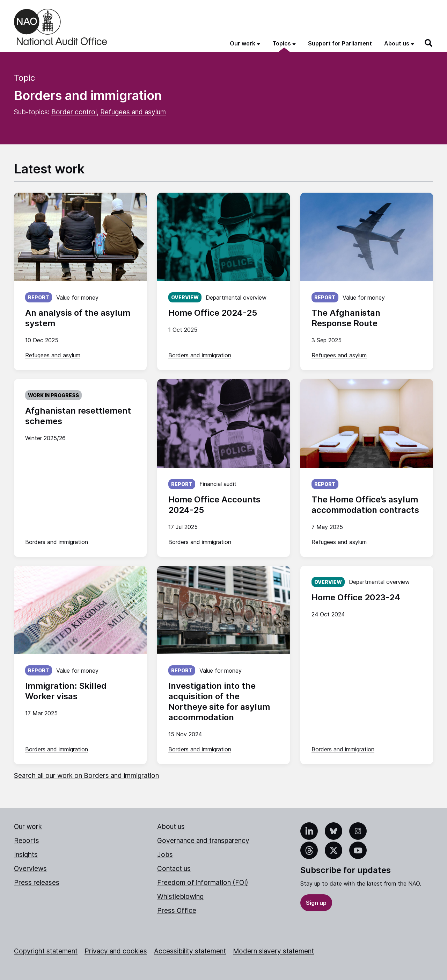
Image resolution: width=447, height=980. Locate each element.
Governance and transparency (203, 841)
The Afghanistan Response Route (346, 318)
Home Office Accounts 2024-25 (214, 505)
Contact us (174, 869)
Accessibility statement (190, 951)
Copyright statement (46, 951)
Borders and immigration (200, 355)
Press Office (177, 911)
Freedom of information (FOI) (203, 883)
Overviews (30, 869)
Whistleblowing (180, 897)
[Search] (429, 43)
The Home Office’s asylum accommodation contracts (365, 505)
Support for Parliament (340, 43)
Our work (28, 827)
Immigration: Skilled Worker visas (66, 691)
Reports (27, 841)
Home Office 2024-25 (213, 313)
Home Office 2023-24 (356, 597)
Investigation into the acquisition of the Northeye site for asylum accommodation (219, 702)
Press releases (37, 883)
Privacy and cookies (116, 951)
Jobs (165, 855)
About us (171, 827)
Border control (74, 112)
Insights (26, 855)
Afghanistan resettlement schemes (78, 416)
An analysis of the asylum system (78, 318)
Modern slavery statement (273, 951)
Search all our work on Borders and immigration (86, 776)
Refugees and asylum (133, 112)
